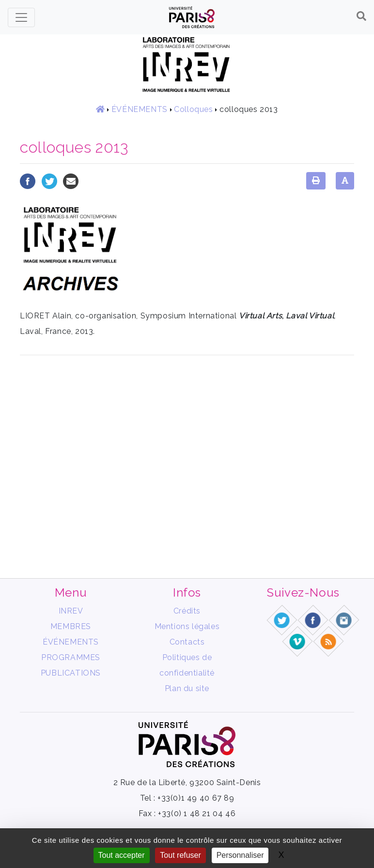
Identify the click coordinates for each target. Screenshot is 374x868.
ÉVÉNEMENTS (140, 109)
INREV (71, 611)
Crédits (187, 611)
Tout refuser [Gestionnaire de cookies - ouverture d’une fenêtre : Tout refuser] (180, 855)
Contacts (187, 642)
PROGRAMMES (71, 657)
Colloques (193, 109)
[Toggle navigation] (21, 17)
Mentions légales (187, 626)
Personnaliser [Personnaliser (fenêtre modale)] (240, 855)
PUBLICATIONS (71, 673)
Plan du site (187, 688)
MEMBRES (71, 626)
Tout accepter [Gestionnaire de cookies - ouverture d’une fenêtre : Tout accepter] (122, 855)
